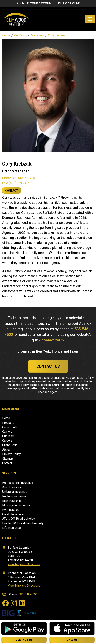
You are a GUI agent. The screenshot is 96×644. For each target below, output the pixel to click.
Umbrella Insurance (15, 492)
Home (6, 418)
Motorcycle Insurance (16, 505)
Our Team (8, 436)
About (6, 450)
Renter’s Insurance (14, 496)
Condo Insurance (13, 514)
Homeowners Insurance (18, 483)
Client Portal (10, 445)
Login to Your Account (34, 3)
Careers (7, 441)
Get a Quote (10, 427)
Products (8, 423)
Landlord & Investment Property (23, 523)
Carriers (7, 432)
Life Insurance (11, 528)
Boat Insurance (12, 501)
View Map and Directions (24, 564)
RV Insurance (11, 510)
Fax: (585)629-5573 (16, 183)
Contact (7, 463)
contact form (53, 340)
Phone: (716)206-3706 (19, 178)
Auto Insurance (12, 487)
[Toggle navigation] (90, 19)
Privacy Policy (11, 454)
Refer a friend (69, 3)
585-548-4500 (28, 594)
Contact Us (48, 366)
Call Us (72, 640)
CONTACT (12, 191)
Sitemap (8, 459)
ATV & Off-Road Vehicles (19, 519)
